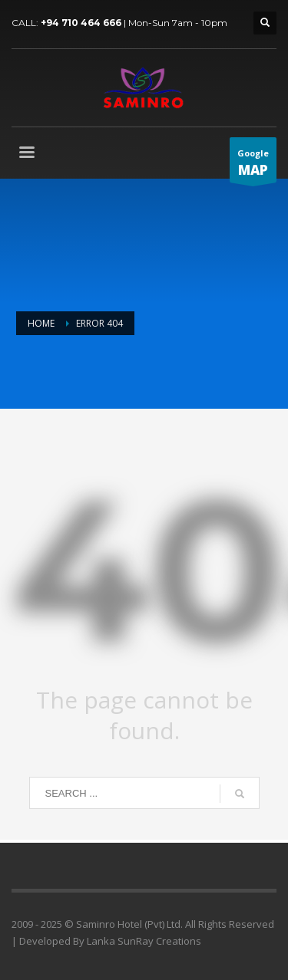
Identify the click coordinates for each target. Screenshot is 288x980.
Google (253, 165)
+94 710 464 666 (81, 23)
